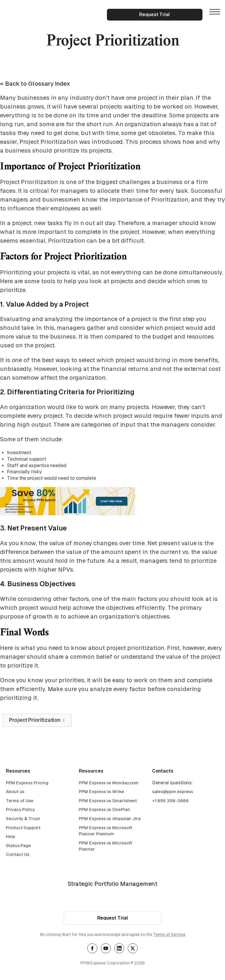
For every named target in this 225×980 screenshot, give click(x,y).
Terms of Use (20, 802)
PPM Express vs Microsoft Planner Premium (105, 832)
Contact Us (18, 856)
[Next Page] (37, 720)
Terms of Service (169, 936)
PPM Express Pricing (27, 784)
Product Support (23, 829)
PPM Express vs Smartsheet (108, 802)
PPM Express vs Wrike (101, 793)
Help (11, 838)
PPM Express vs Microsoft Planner (105, 848)
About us (15, 793)
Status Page (18, 847)
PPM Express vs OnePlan (104, 811)
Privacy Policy (20, 811)
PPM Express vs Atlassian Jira (110, 820)
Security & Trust (23, 820)
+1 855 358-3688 (170, 802)
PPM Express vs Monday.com (109, 784)
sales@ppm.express (173, 793)
